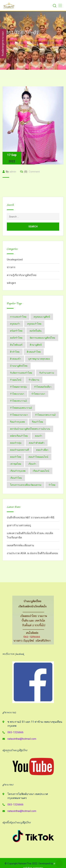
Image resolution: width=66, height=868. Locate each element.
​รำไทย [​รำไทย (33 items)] (52, 485)
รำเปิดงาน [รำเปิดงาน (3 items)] (34, 380)
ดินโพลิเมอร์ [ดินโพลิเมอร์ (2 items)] (16, 345)
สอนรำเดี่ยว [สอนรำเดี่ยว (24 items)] (42, 450)
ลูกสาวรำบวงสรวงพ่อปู (19, 525)
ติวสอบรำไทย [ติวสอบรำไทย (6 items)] (34, 352)
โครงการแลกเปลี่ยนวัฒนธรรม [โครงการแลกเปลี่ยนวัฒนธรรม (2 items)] (26, 485)
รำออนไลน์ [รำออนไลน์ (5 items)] (16, 380)
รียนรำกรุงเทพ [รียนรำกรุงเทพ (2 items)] (17, 422)
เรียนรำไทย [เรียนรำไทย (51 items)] (16, 478)
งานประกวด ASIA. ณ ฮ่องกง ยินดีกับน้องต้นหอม (32, 553)
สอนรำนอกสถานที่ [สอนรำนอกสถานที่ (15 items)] (19, 450)
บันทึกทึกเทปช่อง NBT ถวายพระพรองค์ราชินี (31, 518)
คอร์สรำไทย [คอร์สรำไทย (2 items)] (16, 338)
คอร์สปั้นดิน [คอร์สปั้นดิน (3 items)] (36, 331)
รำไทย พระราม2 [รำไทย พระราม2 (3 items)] (18, 401)
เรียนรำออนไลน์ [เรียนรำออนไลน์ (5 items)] (41, 471)
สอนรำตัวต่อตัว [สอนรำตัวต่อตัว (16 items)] (37, 443)
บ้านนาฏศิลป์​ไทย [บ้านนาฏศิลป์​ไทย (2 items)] (19, 366)
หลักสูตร (11, 283)
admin (13, 172)
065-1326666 (15, 732)
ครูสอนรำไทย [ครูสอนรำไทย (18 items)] (34, 324)
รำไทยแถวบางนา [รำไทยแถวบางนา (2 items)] (19, 415)
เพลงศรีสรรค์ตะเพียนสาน (20, 545)
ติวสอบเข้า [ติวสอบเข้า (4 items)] (15, 359)
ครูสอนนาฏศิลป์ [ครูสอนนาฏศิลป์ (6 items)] (42, 317)
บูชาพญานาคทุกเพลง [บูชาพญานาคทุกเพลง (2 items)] (39, 359)
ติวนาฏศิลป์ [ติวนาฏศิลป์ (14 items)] (36, 345)
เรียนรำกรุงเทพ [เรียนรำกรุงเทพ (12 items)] (18, 471)
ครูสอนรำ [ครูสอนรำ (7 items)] (15, 324)
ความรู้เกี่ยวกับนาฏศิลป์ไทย (22, 275)
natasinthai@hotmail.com (22, 739)
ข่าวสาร (11, 267)
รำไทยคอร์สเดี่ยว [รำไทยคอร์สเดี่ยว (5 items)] (43, 387)
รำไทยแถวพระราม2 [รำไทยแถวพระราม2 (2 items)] (45, 415)
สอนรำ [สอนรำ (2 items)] (38, 436)
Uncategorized (15, 260)
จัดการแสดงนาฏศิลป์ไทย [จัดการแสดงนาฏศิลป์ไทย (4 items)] (42, 338)
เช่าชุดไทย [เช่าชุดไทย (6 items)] (15, 464)
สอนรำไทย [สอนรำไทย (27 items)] (16, 457)
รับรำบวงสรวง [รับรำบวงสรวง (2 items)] (47, 373)
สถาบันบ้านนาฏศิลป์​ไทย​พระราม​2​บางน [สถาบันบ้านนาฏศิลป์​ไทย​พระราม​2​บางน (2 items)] (30, 429)
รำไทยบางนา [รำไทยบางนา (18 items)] (38, 394)
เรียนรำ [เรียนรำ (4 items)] (32, 464)
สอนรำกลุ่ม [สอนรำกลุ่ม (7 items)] (16, 443)
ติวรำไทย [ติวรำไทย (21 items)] (15, 352)
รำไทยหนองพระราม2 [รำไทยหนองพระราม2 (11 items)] (21, 408)
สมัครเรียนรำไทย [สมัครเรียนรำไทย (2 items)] (19, 436)
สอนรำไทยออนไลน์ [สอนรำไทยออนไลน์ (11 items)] (38, 457)
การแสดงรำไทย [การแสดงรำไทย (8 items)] (18, 317)
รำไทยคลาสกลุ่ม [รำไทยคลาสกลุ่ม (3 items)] (18, 387)
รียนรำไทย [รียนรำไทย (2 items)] (37, 422)
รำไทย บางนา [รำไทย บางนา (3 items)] (17, 394)
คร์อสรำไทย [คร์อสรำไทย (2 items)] (16, 331)
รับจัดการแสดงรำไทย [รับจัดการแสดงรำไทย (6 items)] (21, 373)
